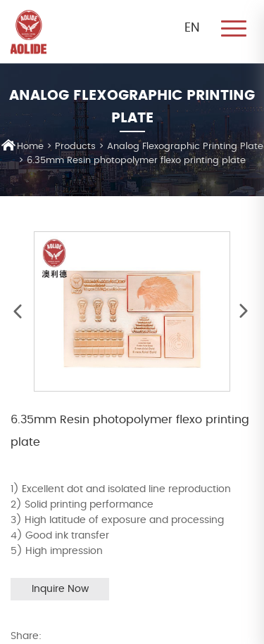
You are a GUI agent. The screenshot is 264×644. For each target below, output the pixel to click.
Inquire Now (60, 589)
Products (75, 147)
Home (23, 145)
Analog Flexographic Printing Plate (185, 147)
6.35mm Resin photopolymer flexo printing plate (136, 161)
